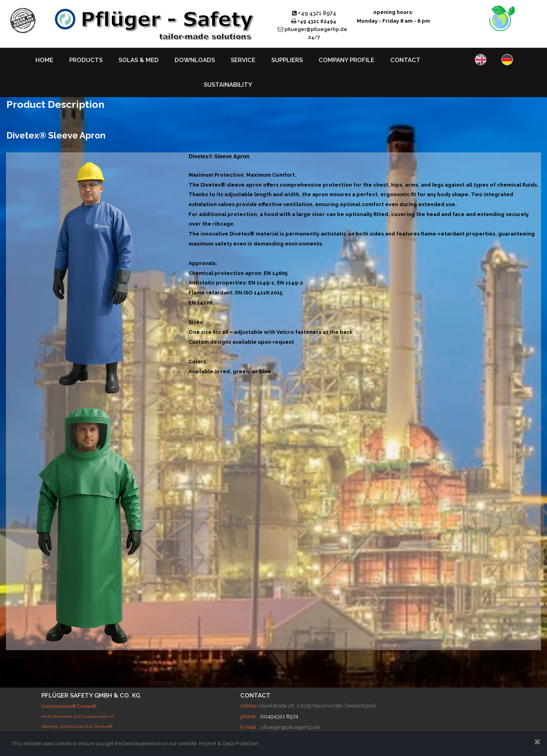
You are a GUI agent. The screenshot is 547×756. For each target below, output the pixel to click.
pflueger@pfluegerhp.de (290, 727)
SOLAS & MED (139, 60)
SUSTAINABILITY (228, 85)
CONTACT (405, 60)
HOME (44, 60)
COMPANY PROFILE (346, 60)
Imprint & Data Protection (229, 743)
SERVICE (243, 60)
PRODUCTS (86, 60)
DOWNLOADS (195, 60)
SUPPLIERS (287, 60)
